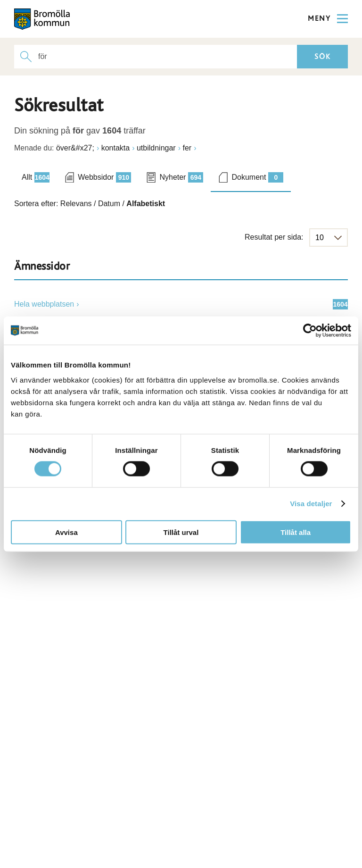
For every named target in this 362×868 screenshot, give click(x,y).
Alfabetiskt (146, 204)
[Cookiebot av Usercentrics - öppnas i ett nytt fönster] (310, 331)
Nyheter (181, 177)
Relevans (76, 204)
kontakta (115, 148)
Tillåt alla (296, 532)
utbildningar (156, 148)
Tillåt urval (181, 532)
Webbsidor (104, 177)
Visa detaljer (311, 504)
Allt (36, 177)
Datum (109, 204)
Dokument (257, 177)
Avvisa (66, 532)
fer (187, 148)
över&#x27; (75, 148)
